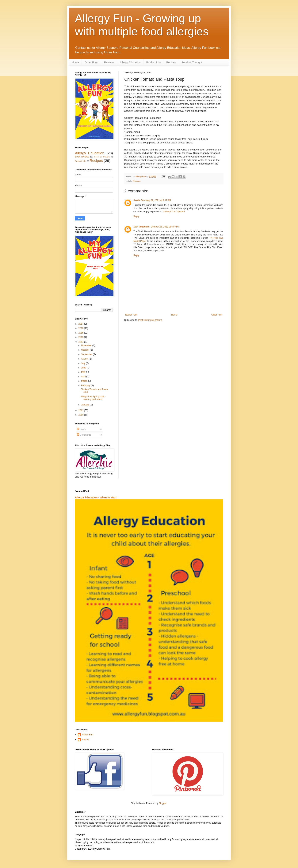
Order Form (91, 62)
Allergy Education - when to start (96, 497)
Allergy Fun (87, 735)
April (84, 377)
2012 (81, 342)
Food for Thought (192, 62)
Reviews (109, 62)
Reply (136, 216)
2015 (81, 333)
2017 (81, 324)
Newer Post (131, 315)
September (87, 354)
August (85, 359)
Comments (84, 435)
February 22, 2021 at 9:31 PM (156, 200)
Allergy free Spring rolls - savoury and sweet (93, 398)
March (85, 381)
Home (75, 62)
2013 (81, 337)
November (87, 345)
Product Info (154, 62)
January (86, 405)
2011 (81, 410)
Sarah (137, 200)
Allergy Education (130, 62)
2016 (81, 328)
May (84, 372)
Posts (81, 429)
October (86, 350)
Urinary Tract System (174, 212)
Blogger (163, 803)
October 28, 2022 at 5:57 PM (165, 227)
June (84, 368)
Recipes (171, 62)
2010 (81, 415)
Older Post (217, 315)
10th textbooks (141, 227)
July (84, 363)
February (86, 386)
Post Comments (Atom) (150, 320)
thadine (85, 740)
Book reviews (82, 157)
